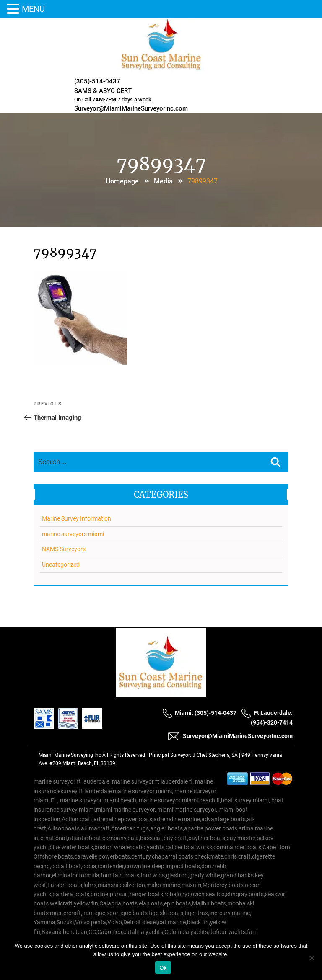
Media (163, 181)
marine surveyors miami (73, 534)
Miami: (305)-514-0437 (199, 713)
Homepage (122, 181)
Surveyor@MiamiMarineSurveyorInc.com (131, 108)
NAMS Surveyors (64, 549)
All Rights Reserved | (126, 755)
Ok (163, 968)
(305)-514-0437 (97, 81)
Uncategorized (61, 565)
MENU (33, 9)
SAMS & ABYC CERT (103, 91)
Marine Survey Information (77, 518)
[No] (312, 958)
